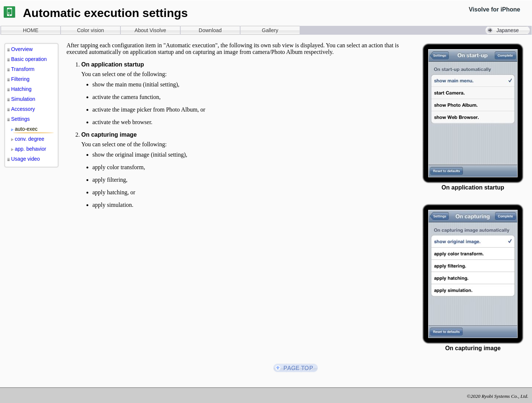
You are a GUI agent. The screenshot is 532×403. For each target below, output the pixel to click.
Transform (23, 69)
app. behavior (30, 149)
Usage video (25, 159)
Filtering (20, 79)
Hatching (21, 89)
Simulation (23, 99)
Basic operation (29, 59)
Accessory (23, 109)
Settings (21, 119)
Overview (22, 49)
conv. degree (30, 139)
